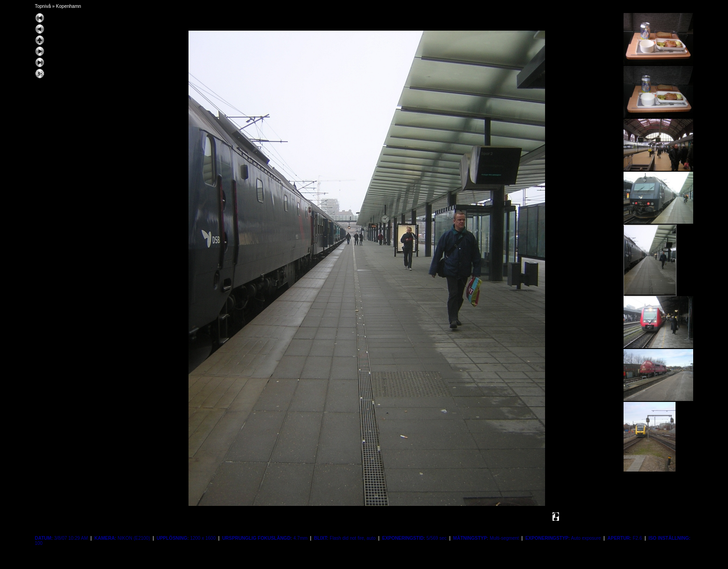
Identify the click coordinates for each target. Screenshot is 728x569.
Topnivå (43, 6)
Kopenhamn (69, 6)
